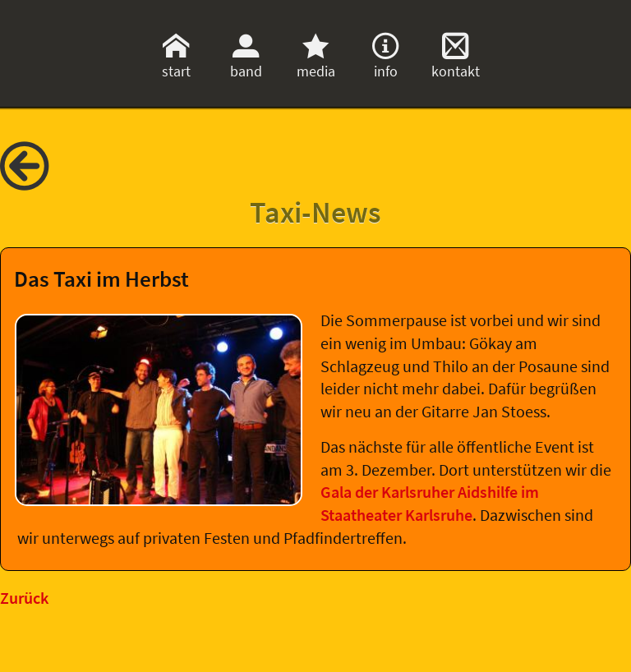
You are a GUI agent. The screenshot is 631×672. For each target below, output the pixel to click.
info (385, 62)
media (316, 62)
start (176, 62)
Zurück (24, 598)
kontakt (456, 62)
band (246, 62)
